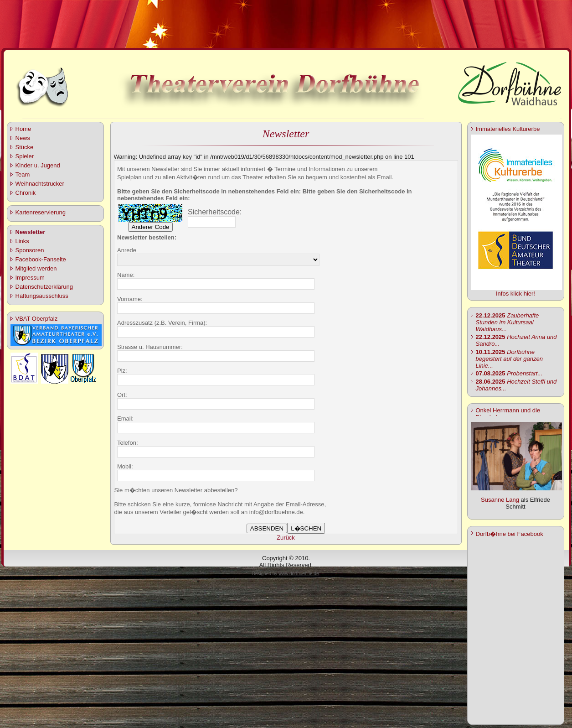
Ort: (122, 395)
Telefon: (128, 443)
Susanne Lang (500, 500)
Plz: (122, 371)
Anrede (127, 250)
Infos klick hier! (515, 294)
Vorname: (130, 299)
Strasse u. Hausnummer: (150, 347)
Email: (125, 419)
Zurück (286, 538)
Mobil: (125, 466)
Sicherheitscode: (215, 212)
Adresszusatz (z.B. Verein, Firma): (162, 323)
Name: (126, 275)
